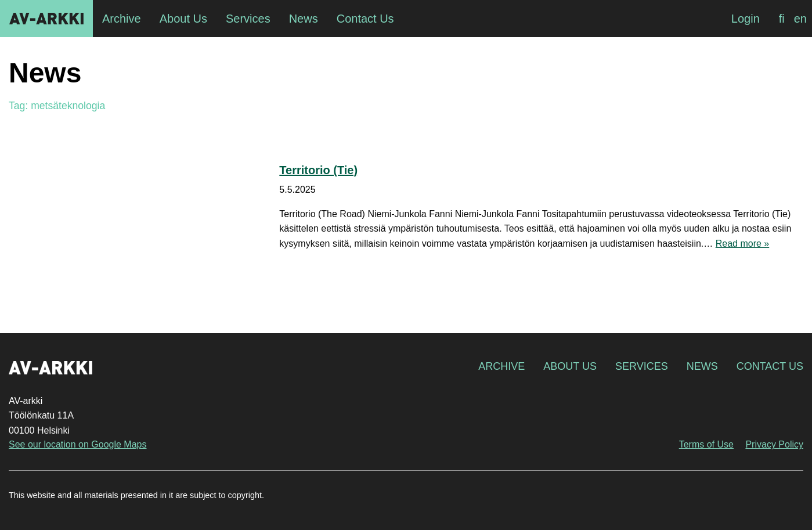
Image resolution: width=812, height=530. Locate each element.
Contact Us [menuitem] (365, 19)
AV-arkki (46, 19)
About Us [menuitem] (183, 19)
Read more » (743, 244)
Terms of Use (706, 444)
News (702, 366)
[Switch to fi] (782, 19)
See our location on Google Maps (77, 444)
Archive (501, 366)
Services (642, 366)
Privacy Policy (774, 444)
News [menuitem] (304, 19)
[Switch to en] (800, 19)
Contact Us (770, 366)
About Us (570, 366)
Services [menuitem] (248, 19)
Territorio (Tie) (318, 170)
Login (746, 19)
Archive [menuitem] (122, 19)
